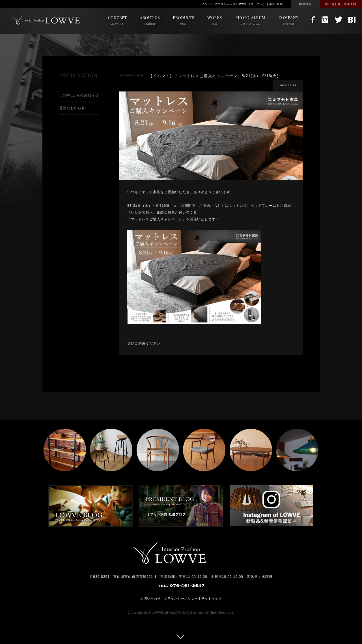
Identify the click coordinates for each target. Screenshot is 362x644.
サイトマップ (212, 598)
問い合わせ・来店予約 (341, 4)
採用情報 (305, 4)
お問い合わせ (150, 598)
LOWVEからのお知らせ (79, 95)
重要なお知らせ (72, 108)
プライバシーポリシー (181, 598)
